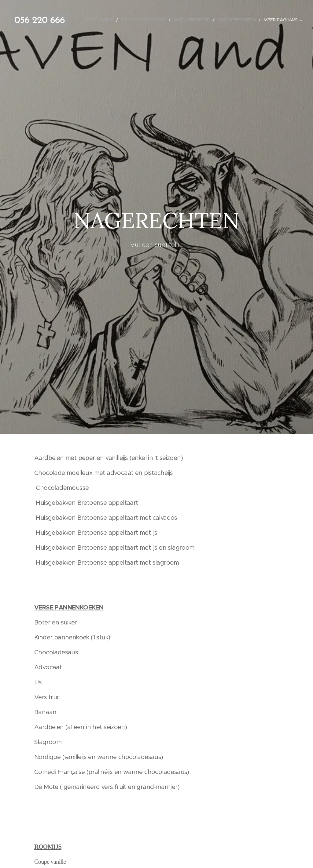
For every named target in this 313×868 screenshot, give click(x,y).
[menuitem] (140, 20)
